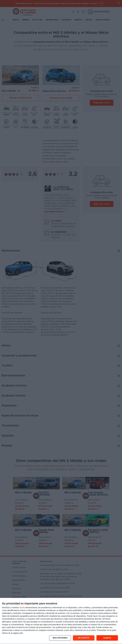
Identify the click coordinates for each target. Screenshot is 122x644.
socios (22, 608)
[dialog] (61, 621)
